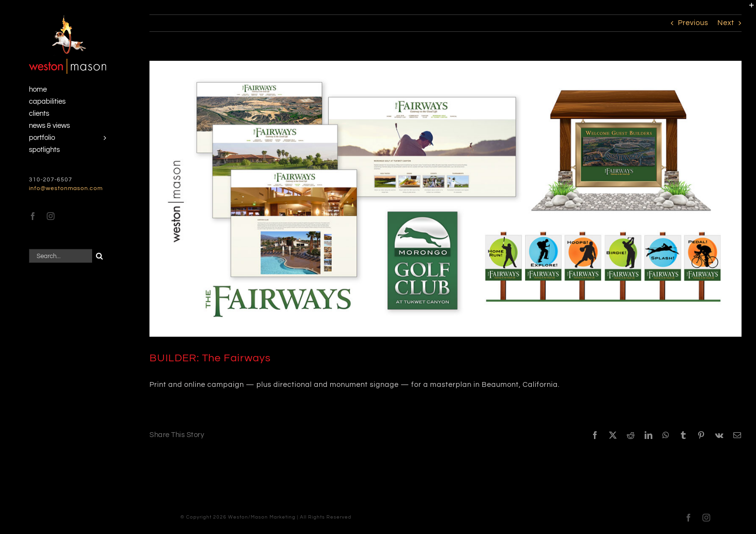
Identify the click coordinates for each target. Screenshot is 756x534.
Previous (693, 23)
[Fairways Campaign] (445, 199)
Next (726, 23)
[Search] (99, 256)
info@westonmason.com (66, 188)
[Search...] (61, 256)
